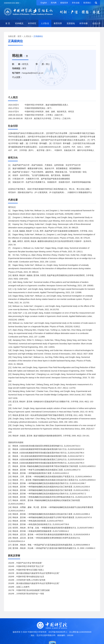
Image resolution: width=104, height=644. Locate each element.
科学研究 (32, 23)
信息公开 (96, 23)
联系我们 (87, 3)
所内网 (54, 3)
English (44, 3)
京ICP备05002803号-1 (58, 632)
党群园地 (71, 23)
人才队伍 (45, 23)
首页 (19, 36)
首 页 (8, 23)
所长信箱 (76, 3)
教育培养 (58, 23)
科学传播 (84, 23)
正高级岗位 (38, 36)
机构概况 (19, 23)
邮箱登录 (64, 3)
